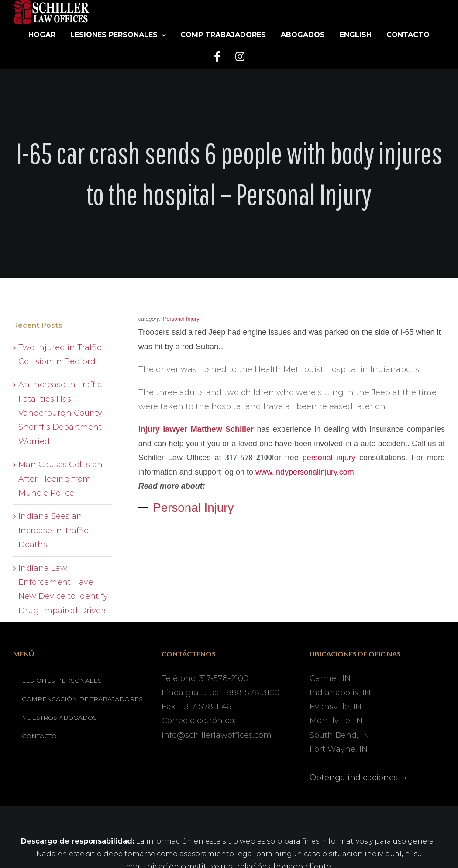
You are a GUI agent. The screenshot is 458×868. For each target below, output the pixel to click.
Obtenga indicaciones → (359, 778)
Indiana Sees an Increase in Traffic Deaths (53, 530)
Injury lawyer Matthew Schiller (196, 429)
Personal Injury (193, 508)
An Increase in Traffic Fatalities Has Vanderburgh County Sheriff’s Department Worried (60, 413)
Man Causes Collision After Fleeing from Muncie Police (60, 479)
